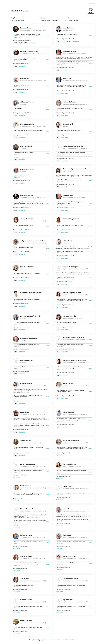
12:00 (15, 306)
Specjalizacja (14, 18)
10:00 (15, 280)
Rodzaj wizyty (43, 18)
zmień (48, 36)
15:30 (58, 42)
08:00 (58, 399)
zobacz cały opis (85, 59)
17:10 (69, 42)
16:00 (58, 210)
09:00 (15, 92)
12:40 (26, 43)
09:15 (15, 432)
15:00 (58, 138)
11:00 (15, 43)
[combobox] (24, 21)
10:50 (58, 93)
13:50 (58, 70)
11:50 (21, 43)
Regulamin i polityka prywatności (38, 640)
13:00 (15, 183)
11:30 (15, 138)
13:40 (58, 187)
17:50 (15, 116)
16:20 (63, 42)
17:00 (15, 66)
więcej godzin (32, 43)
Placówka (71, 18)
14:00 (58, 284)
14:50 (15, 210)
